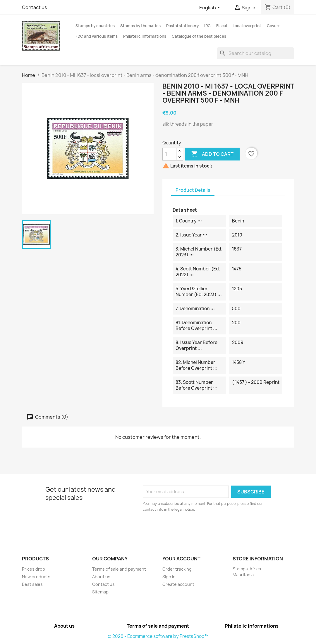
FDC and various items (97, 36)
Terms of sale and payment (119, 569)
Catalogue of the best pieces (199, 36)
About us (101, 577)
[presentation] (192, 529)
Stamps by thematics (140, 26)
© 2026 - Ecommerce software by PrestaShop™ (158, 636)
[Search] (255, 53)
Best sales (32, 584)
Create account (178, 584)
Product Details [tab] (193, 190)
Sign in (169, 577)
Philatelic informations (145, 36)
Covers (274, 26)
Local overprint (247, 26)
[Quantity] (169, 154)
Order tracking (177, 569)
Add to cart (212, 154)
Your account (181, 559)
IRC (207, 26)
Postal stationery (182, 26)
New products (36, 577)
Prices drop (34, 569)
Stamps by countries (95, 26)
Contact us (35, 7)
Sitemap (100, 592)
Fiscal (222, 26)
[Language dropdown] (211, 8)
